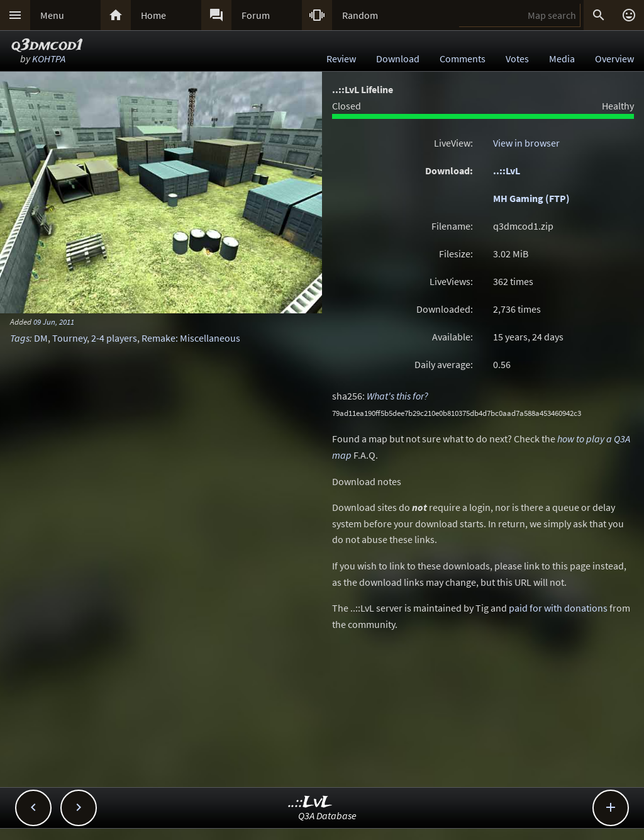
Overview (614, 59)
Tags (20, 338)
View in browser (526, 143)
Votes (517, 59)
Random (360, 15)
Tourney (69, 338)
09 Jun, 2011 (54, 322)
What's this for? (397, 396)
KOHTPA (49, 59)
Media (562, 59)
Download (398, 59)
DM (41, 338)
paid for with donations (558, 608)
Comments (463, 59)
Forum (256, 15)
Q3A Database (327, 815)
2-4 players (114, 338)
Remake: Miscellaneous (191, 338)
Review (341, 59)
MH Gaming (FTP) (531, 198)
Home (153, 15)
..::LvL (507, 171)
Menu (52, 15)
